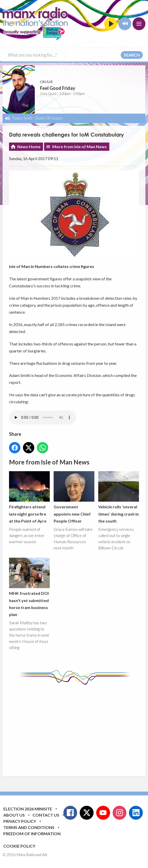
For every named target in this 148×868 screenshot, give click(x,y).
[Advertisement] (79, 727)
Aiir (45, 855)
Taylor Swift (22, 118)
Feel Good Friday (58, 88)
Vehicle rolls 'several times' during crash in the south (119, 497)
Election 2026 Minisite (28, 809)
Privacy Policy (20, 821)
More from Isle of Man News (80, 147)
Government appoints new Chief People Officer (74, 497)
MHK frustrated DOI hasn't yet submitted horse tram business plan (29, 587)
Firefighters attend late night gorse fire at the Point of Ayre (29, 497)
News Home (29, 147)
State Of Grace (49, 118)
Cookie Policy (19, 846)
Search (132, 55)
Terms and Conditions (29, 827)
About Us (14, 815)
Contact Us (46, 815)
